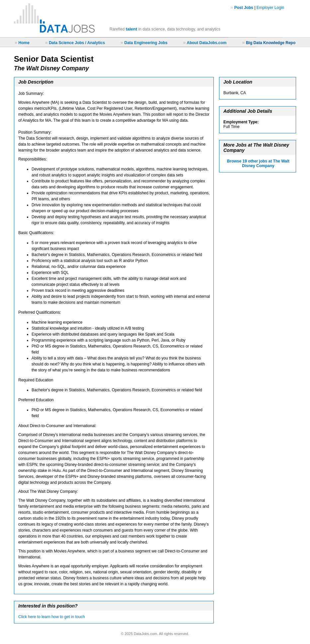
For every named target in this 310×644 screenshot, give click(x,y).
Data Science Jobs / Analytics (77, 43)
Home (24, 43)
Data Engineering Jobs (146, 43)
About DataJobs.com (206, 43)
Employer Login (270, 8)
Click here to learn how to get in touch (52, 617)
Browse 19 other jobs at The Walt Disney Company (258, 163)
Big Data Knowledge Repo (271, 43)
